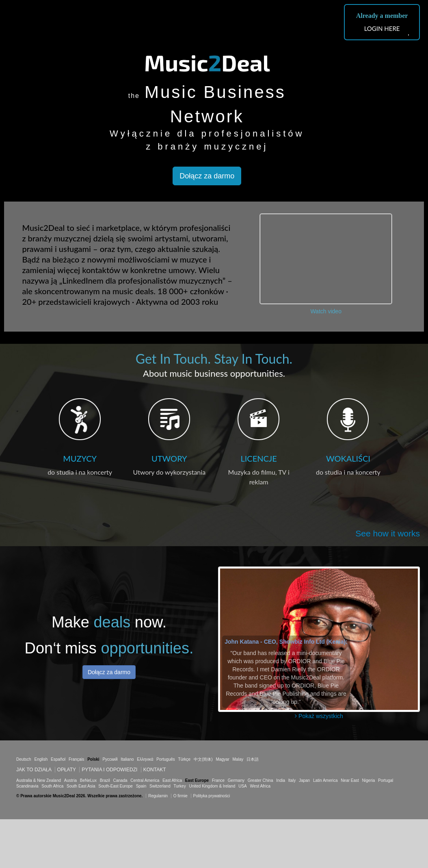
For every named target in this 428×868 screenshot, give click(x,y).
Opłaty (67, 770)
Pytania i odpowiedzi (109, 770)
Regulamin (158, 796)
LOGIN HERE (382, 28)
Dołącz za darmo (207, 176)
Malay (238, 759)
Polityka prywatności (212, 796)
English (41, 759)
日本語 (253, 759)
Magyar (222, 759)
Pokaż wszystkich (319, 716)
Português (166, 759)
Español (58, 759)
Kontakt (155, 770)
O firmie (180, 796)
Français (76, 759)
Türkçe (185, 759)
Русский (110, 759)
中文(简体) (203, 759)
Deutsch (24, 759)
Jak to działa (34, 770)
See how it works (388, 533)
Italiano (127, 759)
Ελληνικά (145, 759)
